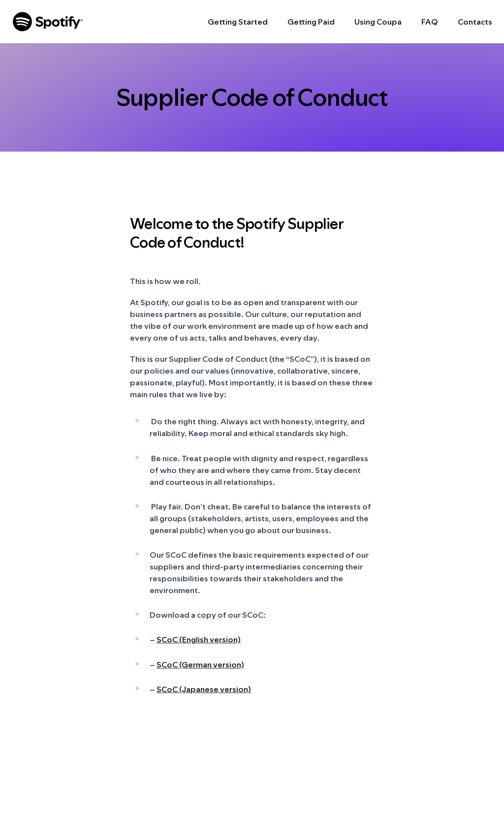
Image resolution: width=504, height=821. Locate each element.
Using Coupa (378, 22)
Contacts (475, 22)
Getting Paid (311, 22)
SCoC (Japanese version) (204, 689)
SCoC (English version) (199, 639)
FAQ (430, 22)
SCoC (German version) (200, 664)
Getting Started (238, 22)
